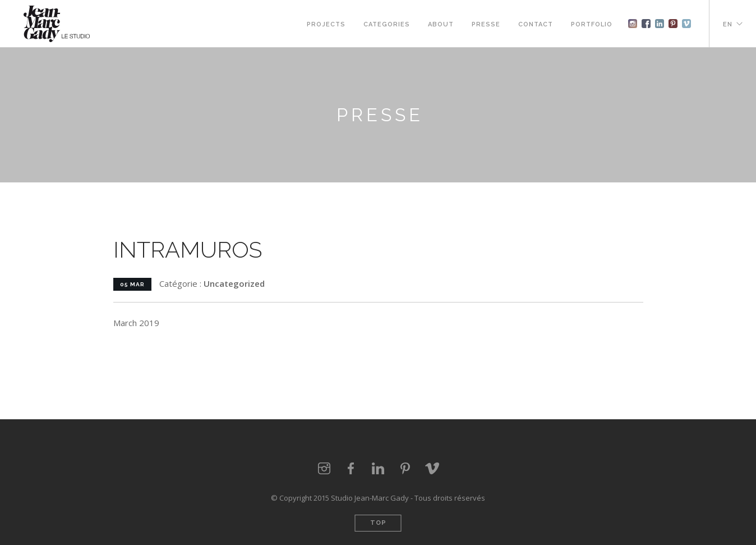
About (441, 24)
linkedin (378, 469)
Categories (387, 24)
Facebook (646, 24)
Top (378, 523)
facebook (351, 469)
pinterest (673, 24)
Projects (326, 24)
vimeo (686, 24)
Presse (486, 24)
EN (728, 24)
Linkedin (660, 24)
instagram (633, 24)
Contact (536, 24)
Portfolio (592, 24)
